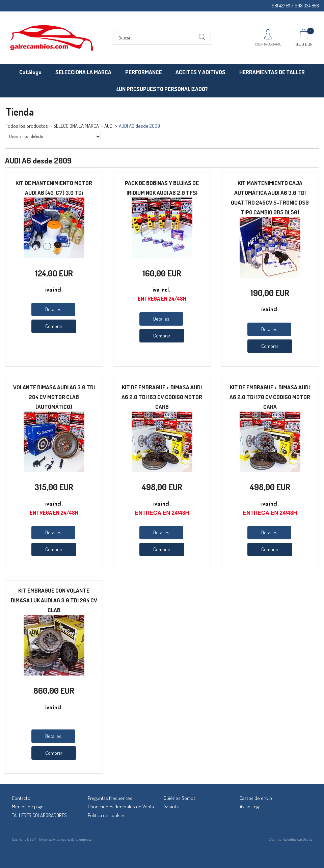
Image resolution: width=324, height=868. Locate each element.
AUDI (109, 126)
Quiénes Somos (180, 798)
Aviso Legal (251, 806)
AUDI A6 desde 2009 (139, 126)
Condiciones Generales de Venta (121, 806)
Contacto (21, 798)
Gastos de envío (256, 798)
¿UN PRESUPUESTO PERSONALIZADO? (162, 89)
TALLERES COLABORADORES (39, 815)
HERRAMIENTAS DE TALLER (272, 72)
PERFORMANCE (144, 72)
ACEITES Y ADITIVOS (200, 72)
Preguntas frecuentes (110, 798)
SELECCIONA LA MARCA (83, 72)
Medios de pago (28, 806)
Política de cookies (107, 815)
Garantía (172, 806)
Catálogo (30, 72)
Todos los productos (27, 126)
